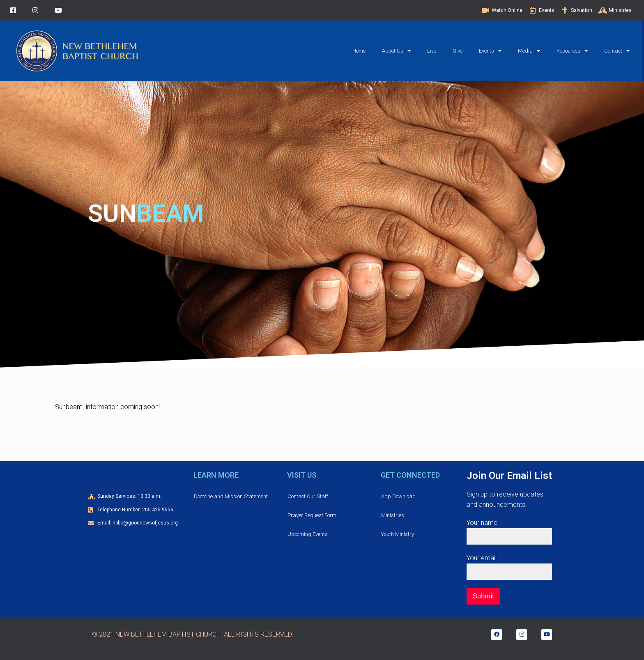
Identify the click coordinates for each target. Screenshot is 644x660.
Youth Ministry (398, 534)
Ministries (393, 515)
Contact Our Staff (308, 496)
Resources (572, 51)
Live (432, 51)
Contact (617, 51)
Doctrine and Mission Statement (231, 496)
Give (458, 51)
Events (490, 51)
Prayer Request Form (312, 515)
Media (529, 51)
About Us (396, 51)
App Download (398, 496)
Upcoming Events (308, 534)
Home (359, 51)
